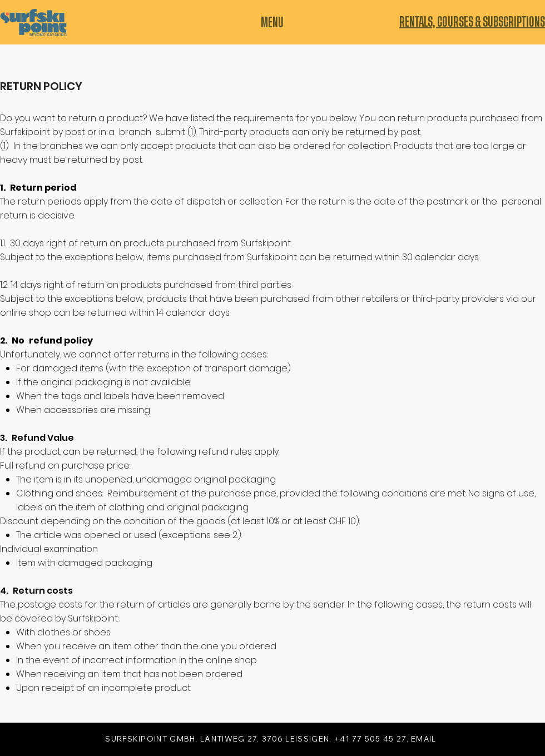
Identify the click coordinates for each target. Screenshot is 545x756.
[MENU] (272, 23)
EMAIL (424, 739)
